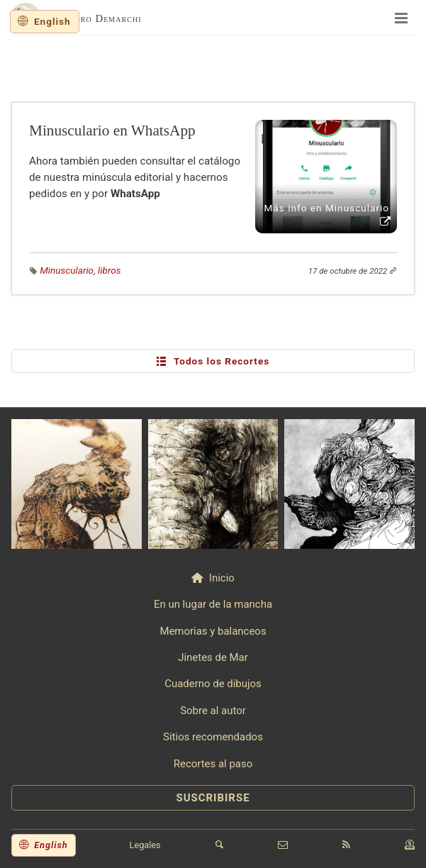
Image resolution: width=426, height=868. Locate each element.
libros (109, 270)
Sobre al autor (213, 711)
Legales (145, 845)
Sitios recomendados (213, 737)
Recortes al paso (213, 764)
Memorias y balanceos (213, 631)
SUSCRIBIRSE (213, 798)
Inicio (222, 578)
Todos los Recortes (213, 361)
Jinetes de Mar (213, 657)
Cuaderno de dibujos (213, 684)
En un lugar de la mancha (213, 604)
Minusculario (67, 270)
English (52, 21)
